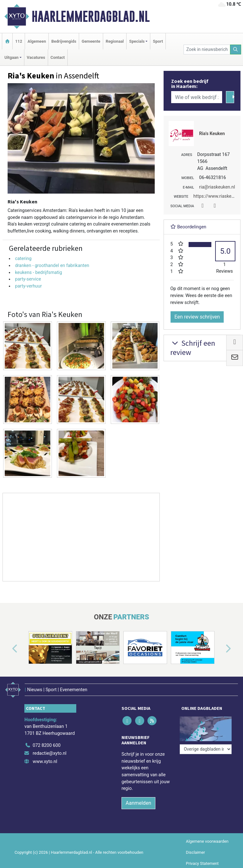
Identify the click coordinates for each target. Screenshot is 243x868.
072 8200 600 (47, 745)
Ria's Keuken (212, 134)
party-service (28, 279)
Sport (158, 41)
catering (23, 259)
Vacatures (36, 57)
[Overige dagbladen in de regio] (206, 749)
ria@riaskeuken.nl (217, 187)
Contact (58, 57)
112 (19, 41)
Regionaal (115, 41)
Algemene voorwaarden (207, 841)
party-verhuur (28, 286)
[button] (8, 649)
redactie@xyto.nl (50, 753)
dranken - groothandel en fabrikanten (52, 266)
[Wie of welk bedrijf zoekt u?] (196, 97)
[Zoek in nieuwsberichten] (207, 50)
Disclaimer (196, 852)
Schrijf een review (193, 348)
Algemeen (37, 41)
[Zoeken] (236, 50)
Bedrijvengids (64, 41)
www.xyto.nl (45, 762)
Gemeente (91, 41)
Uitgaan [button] (11, 57)
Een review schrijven (197, 317)
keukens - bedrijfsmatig (38, 273)
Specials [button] (137, 41)
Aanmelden (138, 803)
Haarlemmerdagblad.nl (91, 16)
